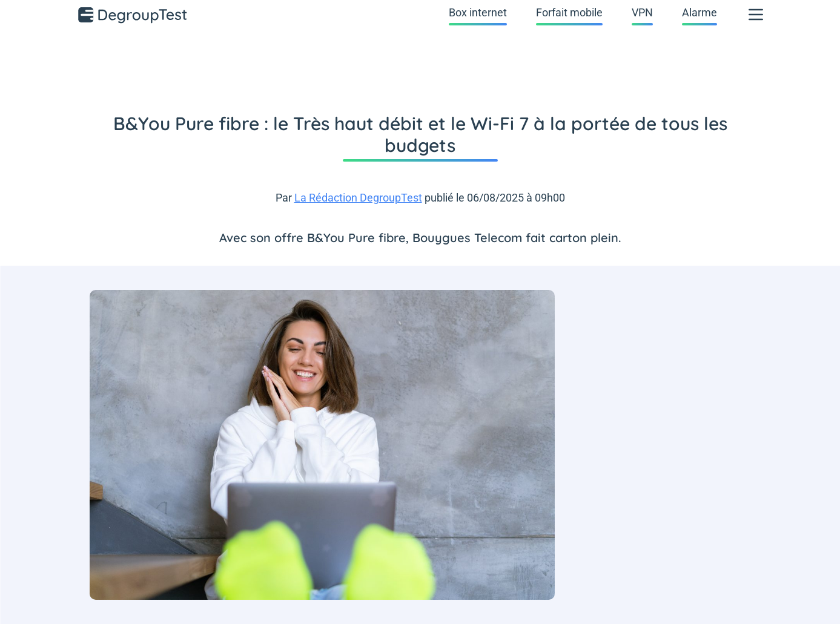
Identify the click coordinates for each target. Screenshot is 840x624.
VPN (642, 12)
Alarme (699, 12)
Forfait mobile (569, 12)
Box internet (478, 12)
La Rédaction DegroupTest (358, 198)
